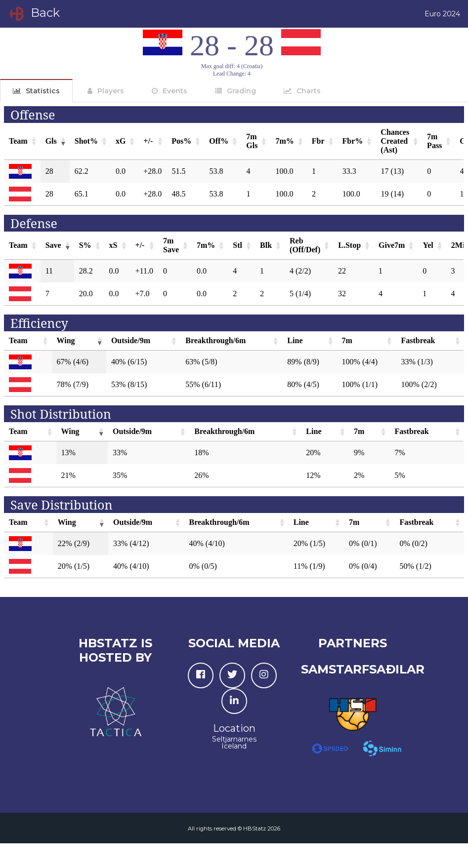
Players (111, 91)
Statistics (43, 91)
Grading (241, 91)
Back (34, 14)
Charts (309, 91)
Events (175, 91)
